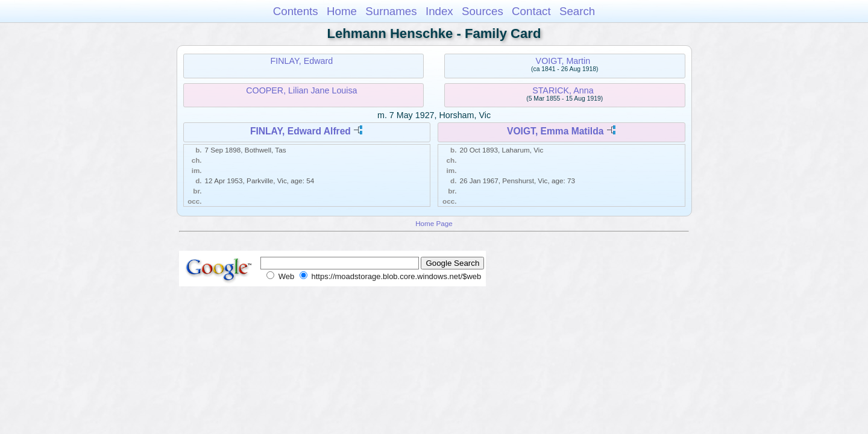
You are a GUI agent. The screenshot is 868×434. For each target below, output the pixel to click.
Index (439, 11)
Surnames (391, 11)
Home (342, 11)
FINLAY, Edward (302, 61)
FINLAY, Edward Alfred (300, 131)
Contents (296, 11)
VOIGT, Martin (563, 61)
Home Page (434, 223)
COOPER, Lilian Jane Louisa (301, 90)
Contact (531, 11)
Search (577, 11)
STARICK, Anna (563, 90)
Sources (483, 11)
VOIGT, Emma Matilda (555, 131)
